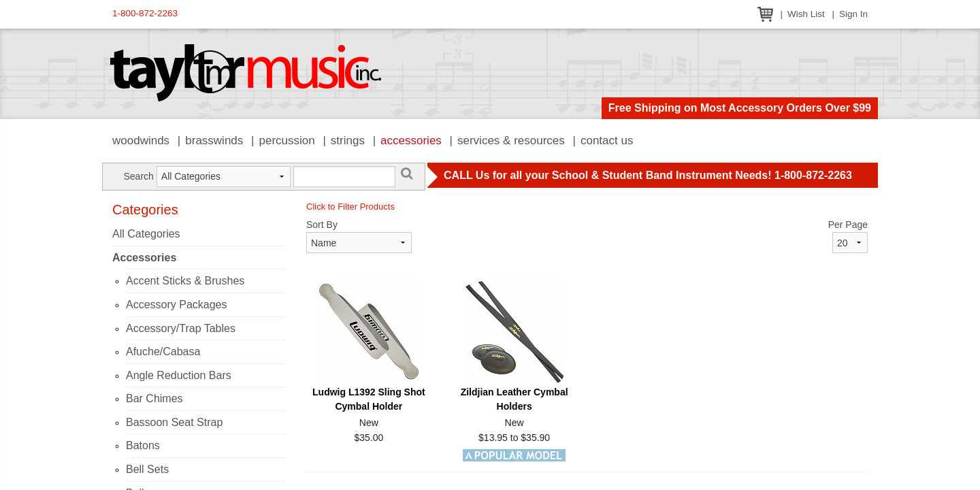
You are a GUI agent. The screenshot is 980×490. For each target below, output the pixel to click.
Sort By (322, 225)
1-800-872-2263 (145, 13)
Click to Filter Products (350, 207)
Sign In (853, 14)
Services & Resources (511, 141)
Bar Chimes (154, 398)
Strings (348, 141)
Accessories (411, 141)
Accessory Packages (177, 305)
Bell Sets (147, 469)
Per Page (848, 225)
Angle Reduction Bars (179, 375)
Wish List (806, 14)
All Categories (146, 234)
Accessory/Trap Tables (181, 328)
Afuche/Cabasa (163, 352)
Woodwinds (141, 141)
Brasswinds (214, 141)
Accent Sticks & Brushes (185, 281)
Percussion (287, 141)
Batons (143, 445)
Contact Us (607, 141)
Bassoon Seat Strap (174, 422)
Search (138, 176)
